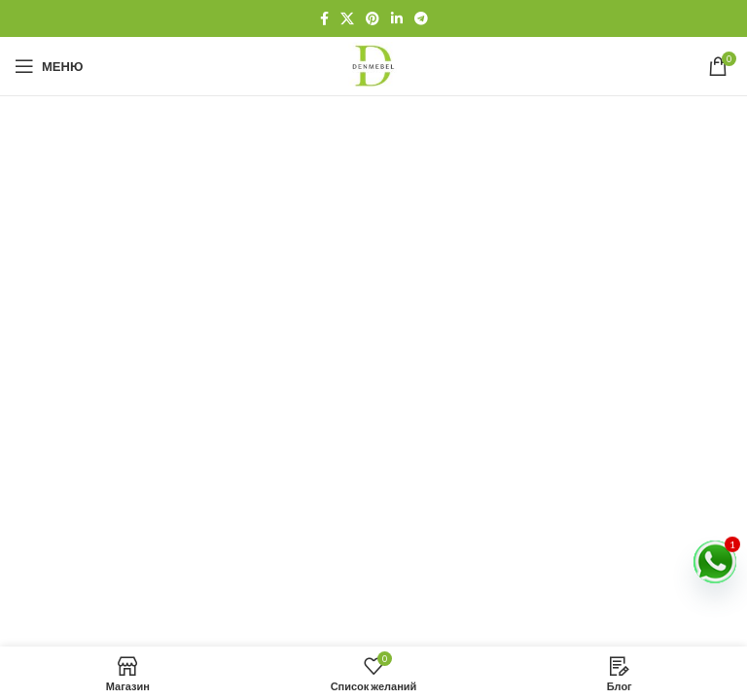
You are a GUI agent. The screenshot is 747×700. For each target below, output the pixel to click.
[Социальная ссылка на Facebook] (324, 18)
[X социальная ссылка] (347, 18)
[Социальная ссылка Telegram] (421, 18)
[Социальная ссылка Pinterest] (373, 18)
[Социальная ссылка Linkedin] (397, 18)
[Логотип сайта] (373, 65)
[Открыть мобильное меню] (49, 66)
